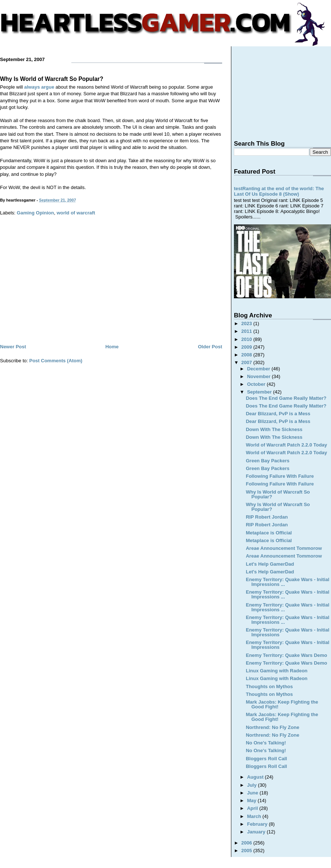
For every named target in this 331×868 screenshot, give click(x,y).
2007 (247, 362)
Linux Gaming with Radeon (277, 671)
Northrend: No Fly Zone (272, 727)
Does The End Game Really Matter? (286, 398)
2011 (247, 331)
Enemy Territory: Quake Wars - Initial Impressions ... (287, 582)
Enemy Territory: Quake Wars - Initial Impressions (287, 632)
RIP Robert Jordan (267, 517)
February (258, 824)
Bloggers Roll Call (266, 759)
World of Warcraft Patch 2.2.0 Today (286, 445)
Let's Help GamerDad (270, 564)
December (259, 369)
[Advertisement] (111, 287)
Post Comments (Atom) (56, 361)
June (253, 793)
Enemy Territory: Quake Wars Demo (286, 655)
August (256, 777)
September (260, 392)
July (253, 785)
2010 (247, 339)
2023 (247, 323)
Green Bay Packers (268, 461)
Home (112, 347)
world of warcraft (76, 213)
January (257, 832)
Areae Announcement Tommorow (284, 548)
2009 (247, 347)
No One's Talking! (266, 743)
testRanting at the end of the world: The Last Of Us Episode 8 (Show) (279, 191)
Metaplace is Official (269, 533)
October (257, 384)
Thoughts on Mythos (269, 686)
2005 (247, 851)
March (255, 816)
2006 (247, 843)
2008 (247, 355)
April (253, 808)
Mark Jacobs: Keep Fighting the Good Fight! (282, 704)
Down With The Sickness (274, 429)
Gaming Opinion (35, 213)
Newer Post (13, 347)
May (252, 801)
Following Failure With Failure (280, 476)
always (32, 87)
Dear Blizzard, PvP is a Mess (278, 414)
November (259, 376)
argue (48, 87)
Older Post (210, 347)
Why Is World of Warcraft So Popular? (52, 79)
